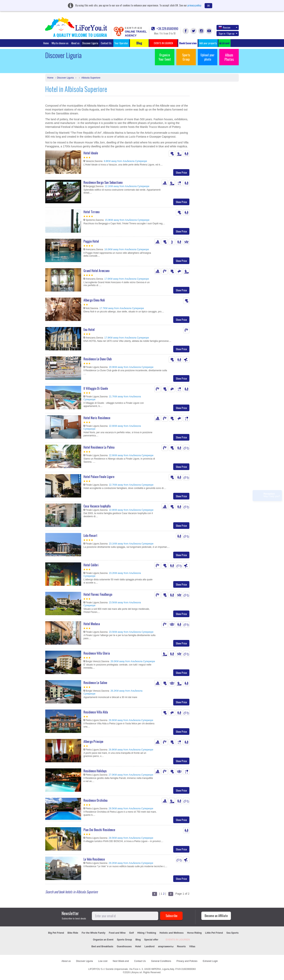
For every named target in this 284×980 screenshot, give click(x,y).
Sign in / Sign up (228, 33)
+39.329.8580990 (165, 29)
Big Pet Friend (56, 933)
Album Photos (229, 57)
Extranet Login (210, 961)
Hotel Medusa (92, 624)
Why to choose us (60, 43)
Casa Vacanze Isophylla (97, 506)
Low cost (103, 961)
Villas (192, 946)
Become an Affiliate (216, 916)
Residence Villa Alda (96, 712)
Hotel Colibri (91, 565)
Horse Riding (194, 933)
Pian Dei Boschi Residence (99, 830)
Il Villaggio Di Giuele (96, 388)
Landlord (150, 946)
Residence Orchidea (95, 800)
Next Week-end (121, 961)
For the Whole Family (94, 933)
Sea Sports (233, 933)
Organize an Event (103, 940)
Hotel (138, 946)
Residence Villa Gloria (97, 653)
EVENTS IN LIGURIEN (178, 940)
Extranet (225, 43)
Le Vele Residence (94, 859)
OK (208, 6)
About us (75, 43)
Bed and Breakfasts (102, 946)
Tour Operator (121, 43)
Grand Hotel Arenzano (96, 271)
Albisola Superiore (91, 78)
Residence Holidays (95, 771)
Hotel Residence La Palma (99, 447)
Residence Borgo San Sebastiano (103, 182)
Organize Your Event (165, 57)
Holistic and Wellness (172, 933)
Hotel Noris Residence (97, 418)
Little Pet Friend (214, 933)
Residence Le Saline (95, 683)
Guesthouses (124, 946)
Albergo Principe (93, 741)
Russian (228, 27)
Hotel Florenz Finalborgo (98, 594)
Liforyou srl (136, 972)
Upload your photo (208, 57)
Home (46, 43)
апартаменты (166, 946)
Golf (131, 933)
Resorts (181, 946)
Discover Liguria (90, 43)
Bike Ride (73, 933)
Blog (138, 940)
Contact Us (106, 43)
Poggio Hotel (91, 241)
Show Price (181, 172)
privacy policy (194, 5)
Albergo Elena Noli (94, 300)
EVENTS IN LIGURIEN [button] (163, 43)
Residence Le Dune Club (98, 359)
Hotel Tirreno (91, 212)
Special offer (151, 940)
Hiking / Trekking (147, 933)
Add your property (208, 43)
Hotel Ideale (91, 153)
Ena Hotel (89, 330)
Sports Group (186, 57)
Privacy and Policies (187, 961)
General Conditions (161, 961)
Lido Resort (90, 536)
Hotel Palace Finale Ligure (99, 477)
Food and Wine (117, 933)
